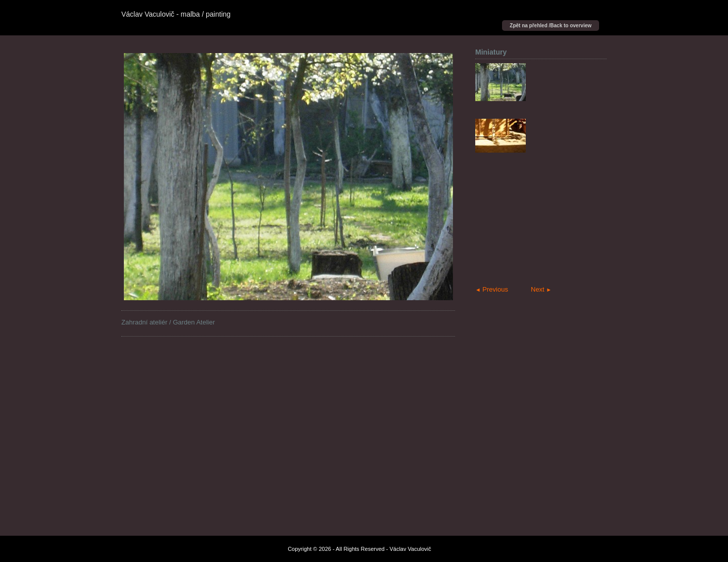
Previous (492, 289)
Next (541, 289)
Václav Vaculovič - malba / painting (176, 14)
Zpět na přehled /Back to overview (551, 26)
